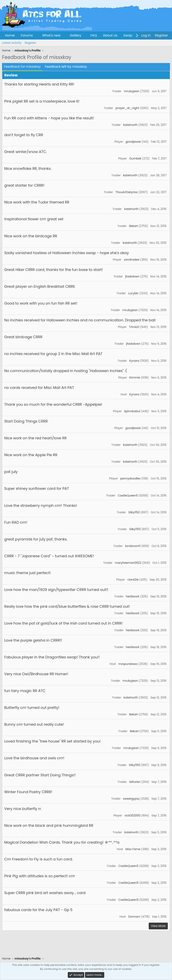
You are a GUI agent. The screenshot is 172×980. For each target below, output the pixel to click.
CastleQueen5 (128, 495)
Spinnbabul (132, 411)
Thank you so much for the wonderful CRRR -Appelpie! (53, 404)
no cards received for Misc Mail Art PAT (39, 388)
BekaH (134, 226)
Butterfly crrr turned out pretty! (32, 708)
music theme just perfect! (28, 573)
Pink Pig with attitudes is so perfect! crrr (40, 876)
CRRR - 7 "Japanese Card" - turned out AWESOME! (49, 556)
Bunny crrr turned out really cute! (34, 724)
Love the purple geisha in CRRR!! (33, 640)
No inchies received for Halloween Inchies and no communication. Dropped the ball (80, 320)
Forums (27, 35)
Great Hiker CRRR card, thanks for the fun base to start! (54, 270)
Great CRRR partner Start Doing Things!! (40, 775)
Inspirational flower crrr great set (34, 219)
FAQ (94, 35)
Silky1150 (134, 512)
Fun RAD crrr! (16, 522)
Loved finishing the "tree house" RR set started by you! (52, 741)
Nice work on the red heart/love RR (35, 438)
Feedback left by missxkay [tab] (66, 67)
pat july (11, 472)
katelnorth (130, 125)
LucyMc (133, 293)
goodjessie (133, 142)
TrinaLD (134, 327)
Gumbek (135, 158)
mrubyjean (132, 91)
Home (10, 35)
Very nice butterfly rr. (23, 809)
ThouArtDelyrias (126, 192)
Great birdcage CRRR (23, 337)
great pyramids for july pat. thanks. (36, 539)
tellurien (135, 782)
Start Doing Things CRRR (26, 421)
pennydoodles (130, 478)
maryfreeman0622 (128, 563)
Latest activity (12, 43)
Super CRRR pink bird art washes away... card (45, 893)
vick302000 (132, 815)
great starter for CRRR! (24, 185)
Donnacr (134, 917)
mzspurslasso (128, 664)
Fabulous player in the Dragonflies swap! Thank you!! (52, 657)
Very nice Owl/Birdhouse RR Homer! (36, 674)
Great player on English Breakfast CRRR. (40, 286)
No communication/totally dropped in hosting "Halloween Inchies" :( (66, 371)
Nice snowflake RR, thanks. (28, 169)
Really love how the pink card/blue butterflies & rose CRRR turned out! (67, 606)
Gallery (75, 35)
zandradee (132, 260)
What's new (51, 35)
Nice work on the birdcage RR (31, 236)
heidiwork (133, 596)
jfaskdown (132, 276)
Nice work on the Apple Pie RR (31, 455)
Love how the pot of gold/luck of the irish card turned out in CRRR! (63, 623)
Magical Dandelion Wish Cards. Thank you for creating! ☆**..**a (62, 842)
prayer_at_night (127, 108)
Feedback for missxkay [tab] (22, 67)
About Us (110, 35)
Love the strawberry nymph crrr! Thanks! (41, 506)
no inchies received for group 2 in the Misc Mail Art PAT (53, 354)
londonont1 (133, 546)
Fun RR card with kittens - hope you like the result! (49, 118)
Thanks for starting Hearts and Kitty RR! (39, 84)
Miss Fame (133, 849)
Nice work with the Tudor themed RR (37, 202)
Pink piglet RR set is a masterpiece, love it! (42, 101)
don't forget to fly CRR (24, 135)
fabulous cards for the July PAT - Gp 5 (38, 910)
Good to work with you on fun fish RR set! (41, 303)
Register (30, 43)
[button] (36, 35)
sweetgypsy (131, 799)
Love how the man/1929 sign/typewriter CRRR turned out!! (56, 590)
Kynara (134, 361)
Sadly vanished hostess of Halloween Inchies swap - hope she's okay (67, 253)
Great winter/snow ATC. (26, 152)
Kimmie (135, 378)
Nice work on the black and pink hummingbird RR (49, 825)
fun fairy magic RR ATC (25, 691)
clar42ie (133, 580)
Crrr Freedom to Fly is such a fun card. (39, 859)
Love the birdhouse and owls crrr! (34, 758)
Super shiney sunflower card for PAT (37, 488)
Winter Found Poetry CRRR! (28, 792)
